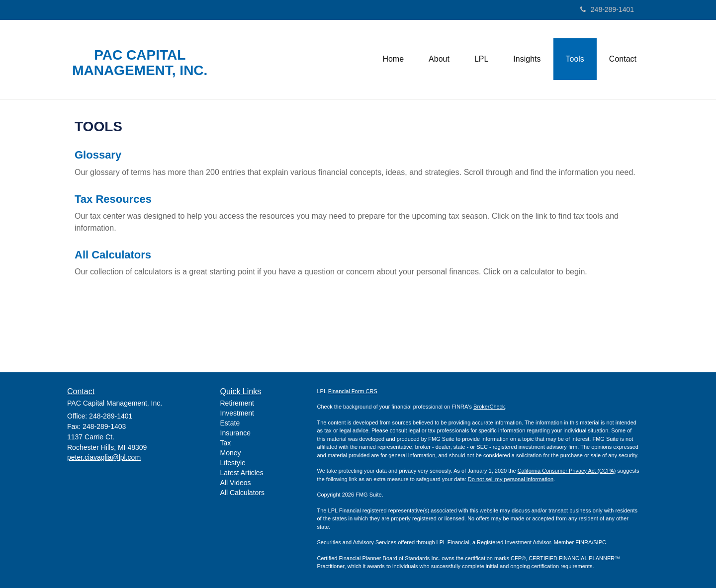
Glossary (98, 155)
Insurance (235, 433)
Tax (226, 443)
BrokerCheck (489, 407)
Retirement (237, 403)
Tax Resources (113, 199)
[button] (439, 59)
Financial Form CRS (353, 391)
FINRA (583, 542)
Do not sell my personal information (511, 479)
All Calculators (113, 255)
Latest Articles (242, 473)
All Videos (236, 483)
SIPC (600, 542)
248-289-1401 (607, 9)
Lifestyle (233, 463)
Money (231, 453)
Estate (230, 423)
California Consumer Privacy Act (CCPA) (567, 471)
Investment (237, 413)
